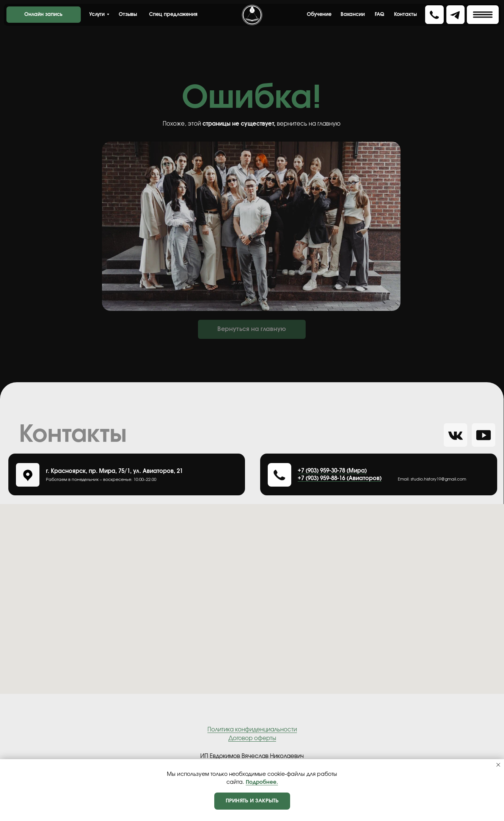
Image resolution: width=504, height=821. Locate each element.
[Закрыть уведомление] (498, 765)
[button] (483, 15)
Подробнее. (262, 782)
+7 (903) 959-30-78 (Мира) (332, 471)
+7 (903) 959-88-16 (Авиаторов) (340, 478)
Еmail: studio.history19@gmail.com (432, 479)
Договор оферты (252, 738)
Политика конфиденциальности (252, 730)
